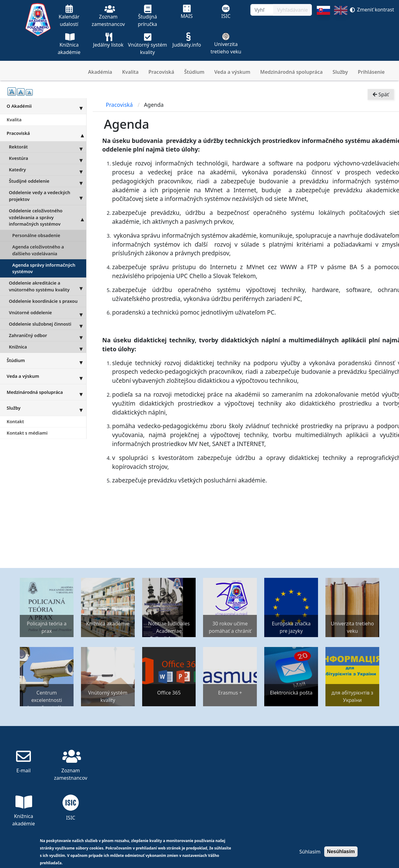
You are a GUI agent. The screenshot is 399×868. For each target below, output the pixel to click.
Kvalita (130, 72)
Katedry (48, 170)
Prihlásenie (371, 72)
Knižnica (48, 347)
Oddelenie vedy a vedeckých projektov (48, 196)
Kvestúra (48, 158)
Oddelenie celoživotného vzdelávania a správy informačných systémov (48, 217)
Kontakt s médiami (27, 433)
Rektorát (48, 147)
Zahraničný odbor (48, 336)
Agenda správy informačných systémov (44, 268)
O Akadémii (47, 106)
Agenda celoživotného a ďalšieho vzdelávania (38, 250)
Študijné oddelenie (48, 181)
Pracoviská (161, 72)
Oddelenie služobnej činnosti (48, 324)
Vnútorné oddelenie (48, 313)
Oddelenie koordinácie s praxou (43, 301)
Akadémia (100, 72)
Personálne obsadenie (36, 235)
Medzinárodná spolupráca (291, 72)
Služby (340, 72)
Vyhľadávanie (292, 10)
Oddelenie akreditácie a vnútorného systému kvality (48, 286)
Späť (381, 94)
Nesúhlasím (341, 851)
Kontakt (15, 421)
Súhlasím (310, 852)
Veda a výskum (232, 72)
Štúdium (194, 72)
